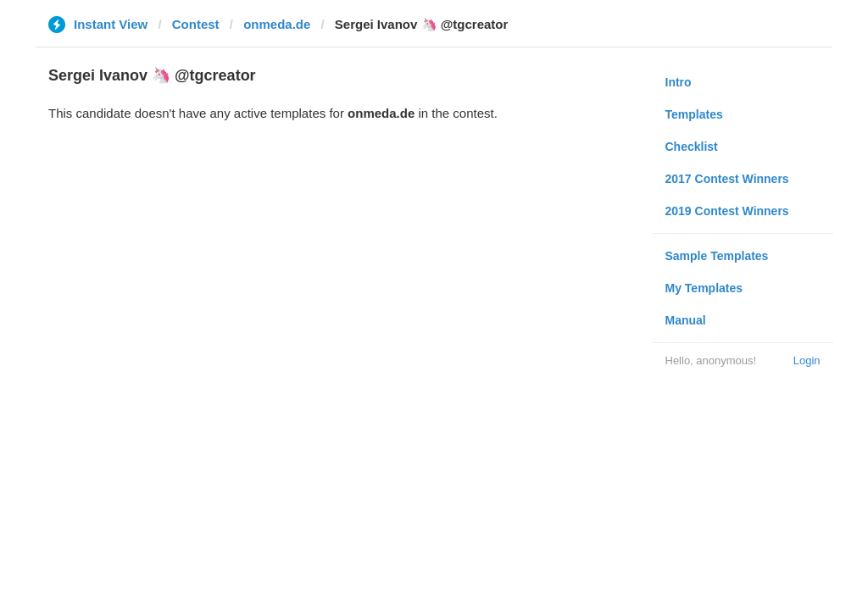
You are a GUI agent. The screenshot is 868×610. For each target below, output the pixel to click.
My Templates (704, 288)
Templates (694, 114)
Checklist (692, 147)
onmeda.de (277, 24)
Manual (686, 320)
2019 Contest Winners (727, 211)
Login (807, 360)
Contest (196, 24)
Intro (679, 82)
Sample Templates (717, 256)
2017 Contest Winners (727, 179)
